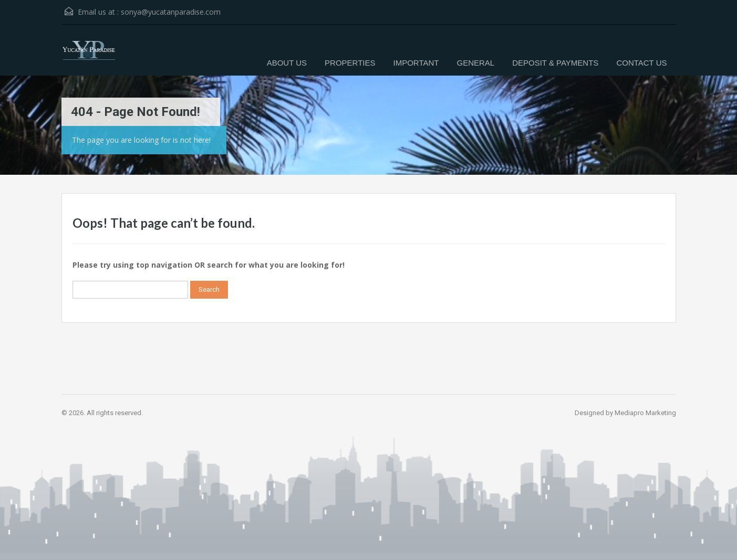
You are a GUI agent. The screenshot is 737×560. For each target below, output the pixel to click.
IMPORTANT (416, 63)
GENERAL (475, 63)
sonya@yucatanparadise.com (171, 12)
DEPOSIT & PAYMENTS (555, 63)
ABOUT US (287, 63)
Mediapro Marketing (645, 413)
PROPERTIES (350, 63)
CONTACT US (641, 63)
